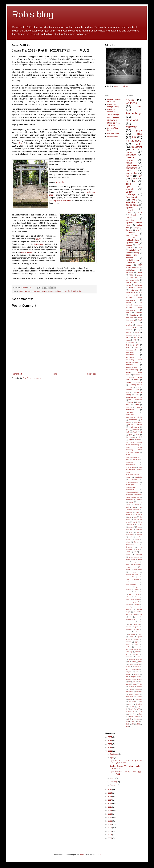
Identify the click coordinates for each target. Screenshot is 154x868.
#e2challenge (131, 270)
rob (128, 181)
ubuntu (137, 337)
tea (137, 672)
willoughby (129, 697)
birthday (140, 524)
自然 (141, 437)
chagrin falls (130, 535)
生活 (138, 435)
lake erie (137, 597)
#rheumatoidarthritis (132, 492)
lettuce (131, 402)
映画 (130, 719)
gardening (130, 220)
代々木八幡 (72, 291)
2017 (110, 800)
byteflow (129, 325)
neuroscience (130, 622)
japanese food (132, 243)
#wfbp (128, 253)
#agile (128, 447)
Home (54, 374)
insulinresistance (131, 582)
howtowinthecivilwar (132, 574)
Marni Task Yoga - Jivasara (114, 124)
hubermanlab (130, 577)
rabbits (128, 644)
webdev (131, 425)
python (137, 332)
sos (127, 669)
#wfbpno (139, 500)
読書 (138, 722)
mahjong (137, 604)
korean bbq (138, 400)
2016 (110, 804)
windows (139, 697)
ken (140, 176)
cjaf (130, 537)
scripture (139, 657)
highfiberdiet (138, 569)
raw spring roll (135, 649)
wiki (141, 340)
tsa (139, 682)
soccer (128, 667)
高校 (130, 440)
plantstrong (131, 155)
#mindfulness (134, 250)
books (136, 380)
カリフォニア (135, 709)
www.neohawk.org (121, 86)
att (141, 522)
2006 (110, 835)
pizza (131, 637)
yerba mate (139, 699)
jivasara (137, 589)
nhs (129, 624)
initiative (137, 579)
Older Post (91, 374)
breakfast (129, 529)
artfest (131, 377)
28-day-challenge (131, 193)
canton (131, 532)
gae (138, 390)
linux (138, 402)
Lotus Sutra (39, 244)
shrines (44, 291)
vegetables (131, 189)
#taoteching (133, 113)
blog (128, 235)
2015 (110, 807)
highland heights (133, 240)
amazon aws (138, 375)
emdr (138, 549)
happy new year (131, 567)
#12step (137, 440)
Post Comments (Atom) (32, 378)
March (113, 778)
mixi (141, 614)
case (138, 532)
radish (137, 644)
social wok (137, 667)
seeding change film (135, 659)
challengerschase (136, 385)
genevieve (139, 554)
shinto (39, 291)
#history (134, 480)
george (129, 184)
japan (34, 291)
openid (128, 632)
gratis (128, 564)
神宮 (133, 722)
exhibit (128, 552)
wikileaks (139, 692)
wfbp (130, 689)
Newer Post (17, 374)
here (14, 59)
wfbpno (137, 689)
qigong (137, 642)
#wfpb (140, 320)
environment (134, 278)
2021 (110, 751)
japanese (130, 208)
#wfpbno (129, 372)
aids (130, 517)
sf (129, 662)
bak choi (131, 524)
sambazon (129, 657)
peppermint (132, 634)
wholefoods (130, 692)
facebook (129, 390)
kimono (137, 594)
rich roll (138, 652)
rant (127, 649)
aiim (135, 517)
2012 (110, 817)
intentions (130, 258)
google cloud (132, 282)
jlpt (141, 397)
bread (138, 527)
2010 (110, 824)
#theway (131, 127)
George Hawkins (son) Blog (114, 100)
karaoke (129, 592)
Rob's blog (33, 14)
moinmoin (139, 285)
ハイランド (130, 712)
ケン (128, 430)
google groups (131, 559)
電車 (128, 724)
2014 (110, 810)
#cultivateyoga (131, 465)
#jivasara (139, 312)
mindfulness (134, 141)
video (128, 340)
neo (140, 106)
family (129, 176)
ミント (140, 712)
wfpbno (140, 425)
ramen (137, 647)
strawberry (133, 420)
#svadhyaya (130, 500)
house (134, 572)
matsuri (128, 609)
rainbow (129, 647)
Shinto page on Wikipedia (60, 200)
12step (131, 502)
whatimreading (134, 427)
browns (140, 275)
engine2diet (131, 173)
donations (129, 547)
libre (127, 599)
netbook (129, 407)
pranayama (130, 412)
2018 (110, 797)
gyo (127, 392)
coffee (128, 542)
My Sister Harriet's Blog (113, 111)
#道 (134, 137)
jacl (137, 395)
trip (135, 682)
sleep (138, 664)
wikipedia (60, 182)
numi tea (137, 624)
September (115, 754)
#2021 (21, 291)
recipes (140, 288)
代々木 (64, 291)
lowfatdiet (129, 604)
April (112, 758)
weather (131, 687)
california (139, 382)
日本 (140, 213)
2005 (110, 838)
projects (129, 642)
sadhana (136, 654)
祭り (134, 437)
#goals (128, 312)
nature (137, 405)
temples (51, 291)
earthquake (130, 238)
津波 (130, 435)
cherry (137, 253)
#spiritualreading (132, 370)
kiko (130, 594)
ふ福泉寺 (58, 291)
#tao (139, 134)
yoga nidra (131, 702)
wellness (131, 103)
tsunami (129, 245)
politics (129, 213)
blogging (131, 527)
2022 (110, 748)
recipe (131, 288)
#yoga (130, 100)
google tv (136, 562)
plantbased (130, 263)
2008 (110, 831)
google (129, 152)
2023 (110, 744)
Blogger (98, 855)
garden (139, 144)
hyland (129, 187)
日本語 (135, 432)
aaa (138, 512)
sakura (129, 265)
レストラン (132, 714)
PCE (133, 507)
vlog (141, 684)
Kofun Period (27, 252)
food (134, 150)
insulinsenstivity (131, 584)
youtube (131, 342)
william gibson (134, 694)
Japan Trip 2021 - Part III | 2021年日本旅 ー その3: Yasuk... (127, 762)
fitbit (135, 552)
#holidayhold (131, 233)
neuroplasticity (131, 619)
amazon (134, 322)
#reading (135, 215)
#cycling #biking (131, 467)
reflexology (129, 652)
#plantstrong (136, 147)
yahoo (130, 699)
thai (127, 677)
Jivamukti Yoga (113, 115)
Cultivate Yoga (113, 133)
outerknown (138, 632)
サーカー (136, 430)
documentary (130, 544)
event (134, 200)
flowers (129, 230)
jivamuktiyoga (131, 397)
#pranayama (130, 317)
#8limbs (129, 303)
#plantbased (132, 165)
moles (130, 617)
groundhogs (136, 564)
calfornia (129, 382)
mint (136, 614)
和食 (140, 248)
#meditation (134, 315)
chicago (140, 535)
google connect (134, 557)
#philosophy (130, 485)
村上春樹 (137, 719)
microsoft (129, 614)
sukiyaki (129, 672)
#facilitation (139, 477)
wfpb (135, 340)
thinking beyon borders (134, 679)
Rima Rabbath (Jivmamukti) (113, 119)
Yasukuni (129, 512)
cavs (137, 235)
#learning (129, 365)
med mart (137, 612)
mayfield (134, 327)
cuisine (129, 218)
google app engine (133, 280)
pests (140, 634)
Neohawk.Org (113, 136)
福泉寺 (38, 239)
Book (128, 507)
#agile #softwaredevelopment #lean (133, 457)
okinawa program (132, 627)
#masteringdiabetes (132, 482)
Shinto (21, 143)
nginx (140, 622)
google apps (132, 205)
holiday (129, 285)
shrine (140, 662)
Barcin (82, 855)
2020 (110, 790)
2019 (110, 793)
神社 (81, 291)
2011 (110, 821)
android (135, 522)
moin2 (128, 405)
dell (130, 387)
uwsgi (128, 684)
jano (137, 230)
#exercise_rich (131, 350)
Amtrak (137, 505)
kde (130, 400)
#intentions (130, 355)
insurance (129, 587)
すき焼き (139, 704)
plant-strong (132, 168)
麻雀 (127, 727)
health (129, 163)
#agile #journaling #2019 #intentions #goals (134, 450)
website (140, 687)
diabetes (137, 542)
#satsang (129, 495)
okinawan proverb (132, 629)
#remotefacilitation (133, 367)
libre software (136, 599)
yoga (139, 130)
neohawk (130, 210)
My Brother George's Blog (113, 105)
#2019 (128, 347)
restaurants (134, 290)
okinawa (129, 330)
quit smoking (131, 335)
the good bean (135, 677)
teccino (128, 674)
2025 (110, 737)
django (136, 228)
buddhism (27, 291)
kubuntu (129, 597)
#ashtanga (129, 462)
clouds (137, 539)
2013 (110, 814)
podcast (137, 639)
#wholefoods (132, 197)
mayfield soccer (132, 260)
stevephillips (136, 669)
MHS (131, 275)
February (114, 782)
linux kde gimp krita (133, 602)
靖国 (138, 724)
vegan (135, 684)
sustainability (131, 292)
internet (139, 325)
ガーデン (136, 345)
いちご (131, 704)
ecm (137, 387)
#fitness (139, 273)
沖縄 (127, 722)
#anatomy (136, 460)
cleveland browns (131, 159)
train (129, 682)
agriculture (139, 514)
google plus (132, 255)
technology (138, 422)
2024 (110, 741)
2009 (110, 828)
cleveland (132, 120)
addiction (129, 514)
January (113, 785)
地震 (128, 432)
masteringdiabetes (132, 607)
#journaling (130, 357)
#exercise (129, 273)
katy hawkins (138, 592)
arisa (128, 171)
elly (136, 181)
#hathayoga (130, 352)
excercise (131, 202)
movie (138, 617)
